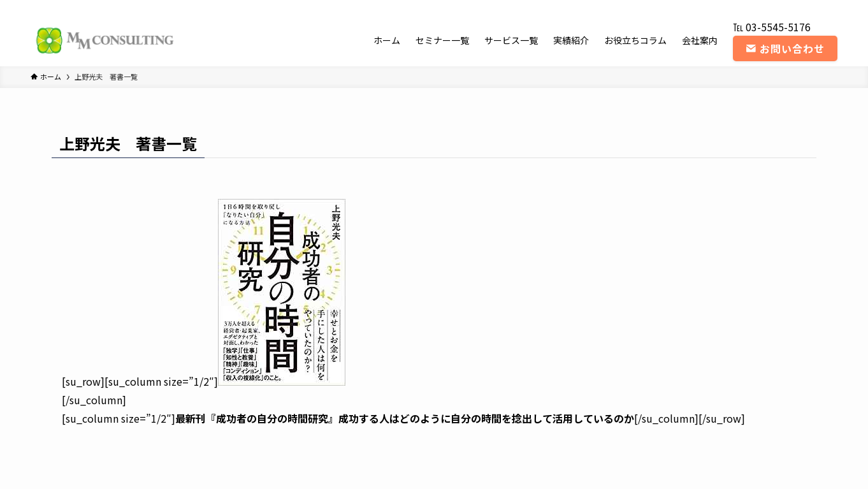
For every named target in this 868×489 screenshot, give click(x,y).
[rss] (813, 7)
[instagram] (779, 7)
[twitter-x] (763, 7)
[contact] (829, 7)
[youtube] (796, 7)
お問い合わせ (785, 48)
